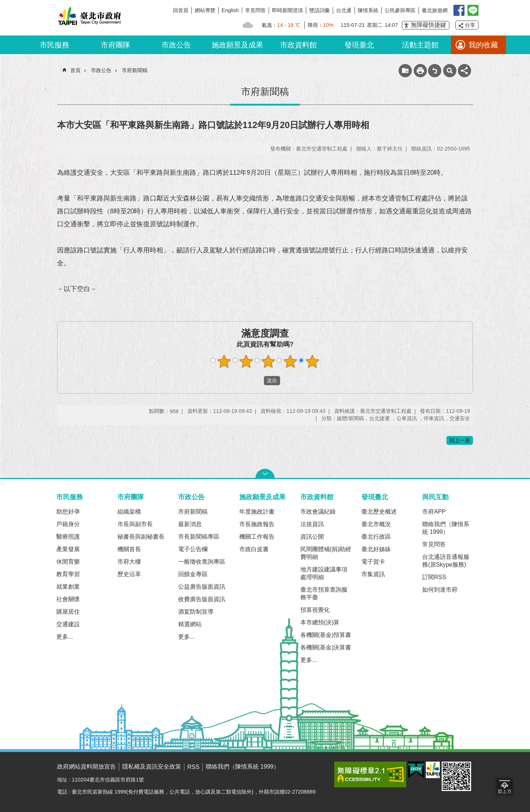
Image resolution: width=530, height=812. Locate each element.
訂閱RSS (434, 577)
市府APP (434, 512)
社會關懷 (68, 599)
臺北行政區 (376, 537)
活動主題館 (420, 45)
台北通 (344, 10)
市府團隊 (116, 45)
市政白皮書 (254, 549)
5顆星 (312, 361)
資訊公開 (312, 537)
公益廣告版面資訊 (202, 587)
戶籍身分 (68, 524)
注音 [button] (435, 71)
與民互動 (435, 497)
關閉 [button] (265, 474)
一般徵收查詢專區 (202, 562)
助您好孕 (68, 512)
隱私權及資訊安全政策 (152, 767)
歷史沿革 (129, 574)
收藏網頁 (405, 71)
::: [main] (61, 70)
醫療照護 (68, 537)
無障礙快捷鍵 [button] (428, 25)
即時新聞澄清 (287, 10)
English (230, 10)
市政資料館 (298, 45)
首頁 (75, 70)
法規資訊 (312, 524)
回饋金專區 (193, 574)
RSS (193, 767)
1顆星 (224, 361)
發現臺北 (359, 45)
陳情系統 (368, 10)
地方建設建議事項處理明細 (324, 573)
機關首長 (129, 549)
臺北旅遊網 (435, 10)
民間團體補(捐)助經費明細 (326, 553)
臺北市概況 (376, 524)
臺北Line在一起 (473, 10)
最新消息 (190, 524)
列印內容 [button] (420, 71)
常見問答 (255, 10)
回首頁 (181, 10)
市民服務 (54, 45)
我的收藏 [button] (483, 45)
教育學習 (68, 574)
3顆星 (268, 361)
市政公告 (176, 45)
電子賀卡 (373, 562)
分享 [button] (470, 25)
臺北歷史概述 (379, 512)
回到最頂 (504, 786)
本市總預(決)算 (320, 622)
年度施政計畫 (257, 512)
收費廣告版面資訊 (202, 599)
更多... (65, 637)
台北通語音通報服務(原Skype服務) (446, 561)
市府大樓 (129, 562)
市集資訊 (373, 574)
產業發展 (68, 549)
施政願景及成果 (237, 45)
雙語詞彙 (319, 10)
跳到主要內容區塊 (4, 4)
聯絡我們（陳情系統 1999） (446, 528)
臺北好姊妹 (376, 549)
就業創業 (68, 587)
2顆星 (246, 361)
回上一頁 (460, 440)
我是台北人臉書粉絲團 (459, 10)
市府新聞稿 (135, 70)
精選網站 (190, 624)
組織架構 (129, 512)
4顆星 (290, 361)
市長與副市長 (135, 524)
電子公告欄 (193, 549)
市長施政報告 (257, 524)
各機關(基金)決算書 (326, 647)
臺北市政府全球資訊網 (88, 18)
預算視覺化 (315, 610)
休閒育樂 (68, 562)
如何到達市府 (440, 590)
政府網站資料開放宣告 (86, 767)
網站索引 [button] (450, 71)
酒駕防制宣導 (196, 612)
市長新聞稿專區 (199, 537)
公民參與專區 (400, 10)
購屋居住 (68, 612)
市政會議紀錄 (318, 512)
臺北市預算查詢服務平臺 (324, 593)
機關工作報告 (257, 537)
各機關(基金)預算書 (326, 635)
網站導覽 (205, 10)
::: (2, 482)
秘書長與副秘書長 (141, 537)
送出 (257, 381)
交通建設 (68, 624)
